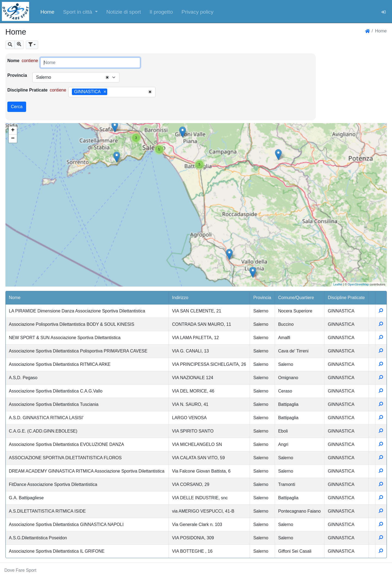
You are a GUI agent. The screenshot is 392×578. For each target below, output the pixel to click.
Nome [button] (15, 298)
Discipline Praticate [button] (346, 298)
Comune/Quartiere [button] (296, 298)
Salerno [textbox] (43, 77)
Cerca (17, 107)
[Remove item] (105, 92)
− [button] (13, 139)
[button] (80, 11)
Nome (13, 61)
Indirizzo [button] (180, 298)
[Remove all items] (107, 77)
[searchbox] (111, 92)
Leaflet (338, 284)
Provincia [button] (262, 298)
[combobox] (76, 77)
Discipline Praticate (27, 90)
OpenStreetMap (358, 284)
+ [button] (13, 130)
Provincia (17, 75)
